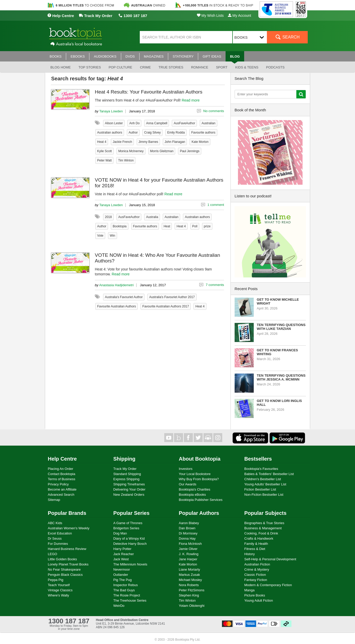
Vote (100, 236)
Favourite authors (203, 133)
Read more (191, 100)
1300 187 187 (133, 16)
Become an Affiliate (62, 489)
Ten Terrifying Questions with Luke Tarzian (281, 327)
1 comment (216, 205)
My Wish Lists (210, 15)
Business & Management (263, 528)
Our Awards (188, 484)
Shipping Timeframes (129, 484)
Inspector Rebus (126, 585)
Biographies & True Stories (264, 523)
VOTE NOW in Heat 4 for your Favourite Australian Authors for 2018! (159, 183)
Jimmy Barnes (148, 142)
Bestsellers (258, 459)
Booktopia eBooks (192, 495)
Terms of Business (61, 479)
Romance (199, 67)
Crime (145, 67)
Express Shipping (126, 479)
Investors (186, 469)
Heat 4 (102, 142)
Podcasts (275, 67)
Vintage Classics (60, 590)
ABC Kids (55, 523)
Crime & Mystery (257, 569)
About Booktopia (200, 459)
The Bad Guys (124, 590)
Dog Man (120, 533)
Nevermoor (122, 569)
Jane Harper (188, 559)
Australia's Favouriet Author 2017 (172, 297)
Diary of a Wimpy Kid (129, 538)
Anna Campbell (157, 123)
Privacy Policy (58, 484)
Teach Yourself (59, 585)
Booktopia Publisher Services (201, 500)
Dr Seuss (55, 538)
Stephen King (189, 595)
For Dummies (58, 544)
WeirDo (119, 606)
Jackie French (122, 142)
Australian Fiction (257, 564)
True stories (171, 67)
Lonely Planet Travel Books (68, 564)
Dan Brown (187, 528)
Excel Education (60, 533)
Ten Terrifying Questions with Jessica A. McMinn (281, 377)
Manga (250, 590)
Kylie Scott (105, 151)
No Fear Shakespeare (64, 569)
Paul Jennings (190, 151)
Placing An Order (60, 469)
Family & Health (256, 544)
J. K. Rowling (189, 554)
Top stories (90, 67)
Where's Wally (58, 595)
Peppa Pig (56, 580)
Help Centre (61, 16)
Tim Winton (126, 160)
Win (113, 236)
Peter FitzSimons (192, 590)
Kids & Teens (247, 67)
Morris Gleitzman (162, 151)
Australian (208, 123)
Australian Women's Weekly (69, 528)
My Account (240, 15)
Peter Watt (104, 160)
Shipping (125, 459)
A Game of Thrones (128, 523)
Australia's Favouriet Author (124, 297)
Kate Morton (200, 142)
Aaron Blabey (189, 523)
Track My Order (96, 16)
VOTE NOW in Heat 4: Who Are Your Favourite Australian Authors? (157, 258)
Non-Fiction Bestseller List (264, 495)
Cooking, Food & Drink (261, 533)
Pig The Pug (123, 580)
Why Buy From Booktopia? (199, 479)
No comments (214, 111)
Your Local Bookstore (195, 474)
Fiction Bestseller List (260, 489)
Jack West (121, 559)
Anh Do (134, 123)
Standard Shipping (127, 474)
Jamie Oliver (188, 549)
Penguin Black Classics (65, 575)
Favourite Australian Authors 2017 (166, 306)
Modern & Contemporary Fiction (268, 585)
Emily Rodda (176, 133)
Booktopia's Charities (195, 489)
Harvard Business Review (67, 549)
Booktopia (119, 226)
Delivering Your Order (129, 489)
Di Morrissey (188, 533)
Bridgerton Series (126, 528)
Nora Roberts (189, 585)
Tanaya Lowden (111, 111)
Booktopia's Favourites (261, 469)
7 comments (215, 285)
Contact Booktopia (61, 474)
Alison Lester (114, 123)
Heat (167, 226)
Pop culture (120, 67)
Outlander (121, 575)
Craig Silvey (152, 133)
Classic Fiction (255, 575)
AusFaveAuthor (184, 123)
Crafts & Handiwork (259, 538)
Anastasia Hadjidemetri (117, 285)
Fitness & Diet (255, 549)
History (250, 554)
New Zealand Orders (129, 495)
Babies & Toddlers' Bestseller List (269, 474)
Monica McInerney (131, 151)
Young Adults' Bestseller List (265, 484)
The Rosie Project (127, 595)
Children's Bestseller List (263, 479)
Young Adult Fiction (259, 600)
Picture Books (255, 595)
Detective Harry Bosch (130, 544)
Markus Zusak (189, 575)
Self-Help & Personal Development (270, 559)
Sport (222, 67)
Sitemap (54, 500)
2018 (108, 217)
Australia (152, 217)
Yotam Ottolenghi (192, 606)
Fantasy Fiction (256, 580)
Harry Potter (122, 549)
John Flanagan (175, 142)
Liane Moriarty (189, 569)
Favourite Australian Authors (117, 306)
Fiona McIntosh (190, 544)
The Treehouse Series (130, 600)
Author (133, 133)
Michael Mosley (190, 580)
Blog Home (61, 67)
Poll (195, 226)
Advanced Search (61, 495)
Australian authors (110, 133)
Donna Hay (187, 538)
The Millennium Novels (130, 564)
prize (207, 226)
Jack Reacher (124, 554)
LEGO (52, 554)
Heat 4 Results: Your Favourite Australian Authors (149, 92)
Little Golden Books (62, 559)
